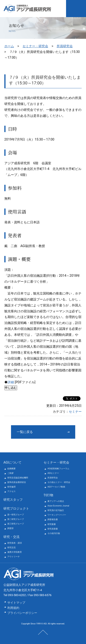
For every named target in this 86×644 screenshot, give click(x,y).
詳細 (11, 382)
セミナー (75, 412)
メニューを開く (76, 9)
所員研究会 (65, 46)
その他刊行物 (54, 533)
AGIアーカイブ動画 (56, 487)
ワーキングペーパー (57, 515)
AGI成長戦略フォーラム (58, 469)
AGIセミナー (53, 473)
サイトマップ (16, 603)
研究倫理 (11, 487)
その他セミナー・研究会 (59, 482)
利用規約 (13, 608)
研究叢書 (52, 524)
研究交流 (11, 548)
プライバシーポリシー (22, 613)
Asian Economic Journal (58, 506)
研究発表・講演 (15, 543)
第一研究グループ (16, 515)
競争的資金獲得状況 (17, 482)
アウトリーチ (14, 557)
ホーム (9, 46)
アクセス (11, 491)
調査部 (10, 528)
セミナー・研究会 (35, 46)
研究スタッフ (13, 500)
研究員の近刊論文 (56, 510)
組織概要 (11, 469)
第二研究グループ (16, 519)
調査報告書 (53, 519)
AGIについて (12, 463)
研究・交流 (11, 537)
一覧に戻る (25, 432)
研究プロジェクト (16, 509)
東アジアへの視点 (56, 501)
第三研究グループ (16, 524)
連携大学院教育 (15, 552)
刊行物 (48, 495)
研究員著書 (53, 529)
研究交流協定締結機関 (18, 478)
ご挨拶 (10, 473)
